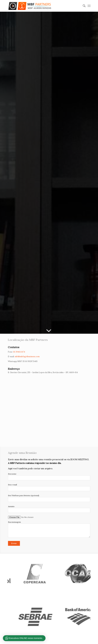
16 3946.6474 (19, 352)
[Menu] (89, 6)
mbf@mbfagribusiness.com (27, 357)
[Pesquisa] (83, 6)
